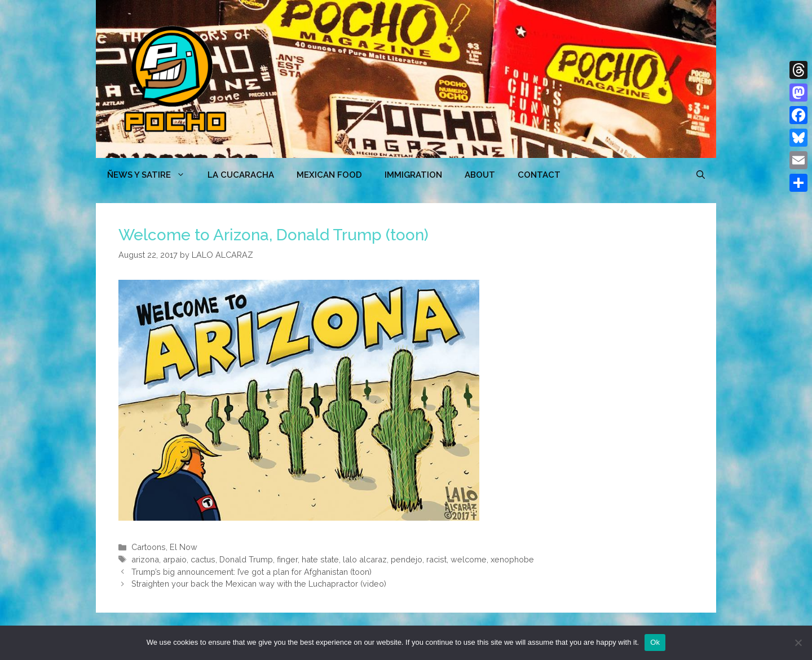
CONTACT (539, 175)
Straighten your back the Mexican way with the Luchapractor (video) (259, 584)
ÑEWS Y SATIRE (152, 175)
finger (287, 559)
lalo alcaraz (365, 559)
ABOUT (480, 175)
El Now (184, 547)
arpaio (175, 559)
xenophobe (512, 559)
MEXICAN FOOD (329, 175)
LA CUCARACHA (241, 175)
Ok (655, 642)
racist (436, 559)
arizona (145, 559)
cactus (203, 559)
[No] (798, 643)
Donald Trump (246, 559)
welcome (469, 559)
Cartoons (149, 547)
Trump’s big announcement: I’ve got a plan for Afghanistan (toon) (251, 572)
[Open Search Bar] (701, 175)
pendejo (407, 559)
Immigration (413, 175)
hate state (320, 559)
